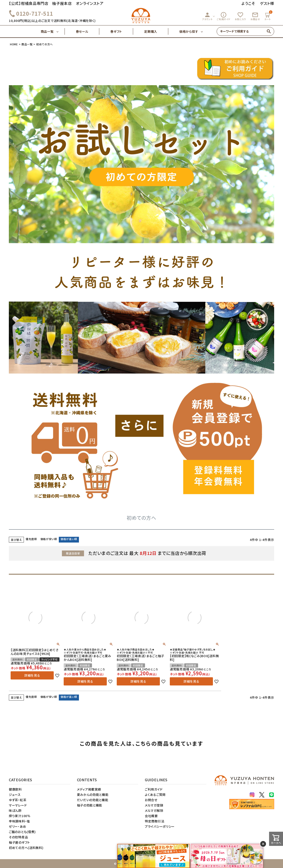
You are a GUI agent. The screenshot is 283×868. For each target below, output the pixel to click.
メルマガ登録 (154, 805)
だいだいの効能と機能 (93, 800)
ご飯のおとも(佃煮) (22, 832)
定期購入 (156, 31)
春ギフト (122, 31)
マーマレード (18, 805)
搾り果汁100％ (20, 816)
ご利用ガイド (224, 16)
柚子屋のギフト (19, 842)
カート (268, 16)
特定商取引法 (155, 821)
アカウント (207, 16)
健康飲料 (15, 789)
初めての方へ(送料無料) (26, 848)
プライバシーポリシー (160, 826)
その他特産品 (18, 837)
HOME (14, 44)
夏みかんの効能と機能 (93, 795)
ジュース (15, 795)
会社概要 (151, 816)
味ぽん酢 (15, 810)
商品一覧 (53, 31)
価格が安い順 (49, 539)
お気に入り (241, 16)
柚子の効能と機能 (90, 805)
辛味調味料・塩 (19, 821)
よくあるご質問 (155, 795)
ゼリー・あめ (17, 826)
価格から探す (189, 31)
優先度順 (31, 539)
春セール (88, 31)
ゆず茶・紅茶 (18, 800)
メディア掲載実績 (89, 789)
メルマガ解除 (154, 810)
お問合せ (255, 16)
